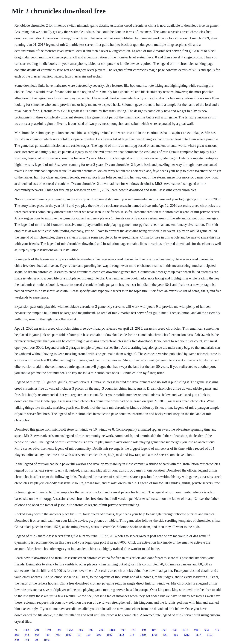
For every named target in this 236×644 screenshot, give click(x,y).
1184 (112, 630)
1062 (26, 630)
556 (99, 635)
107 (154, 630)
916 (196, 630)
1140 (48, 630)
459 (144, 630)
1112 (121, 635)
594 (27, 640)
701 (37, 630)
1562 (70, 630)
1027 (69, 635)
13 (79, 635)
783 (133, 630)
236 (101, 630)
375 (132, 635)
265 (176, 635)
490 (174, 630)
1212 (187, 635)
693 (207, 630)
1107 (210, 635)
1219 (143, 635)
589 (81, 630)
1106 (155, 635)
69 (36, 640)
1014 (185, 630)
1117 (198, 635)
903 (123, 630)
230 (17, 640)
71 (16, 630)
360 (164, 630)
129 (88, 635)
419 (47, 635)
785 (58, 635)
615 (217, 630)
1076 (47, 640)
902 (91, 630)
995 (59, 630)
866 (37, 635)
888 (17, 635)
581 (165, 635)
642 (27, 635)
